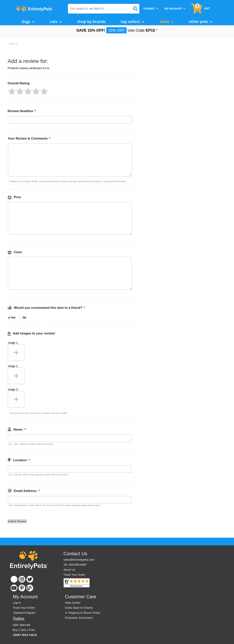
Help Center (73, 603)
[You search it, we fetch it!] (98, 9)
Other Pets (201, 22)
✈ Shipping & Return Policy (83, 613)
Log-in (17, 603)
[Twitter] (30, 579)
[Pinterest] (22, 588)
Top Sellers (133, 22)
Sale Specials (22, 625)
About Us (69, 570)
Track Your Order (74, 575)
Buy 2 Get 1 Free (24, 630)
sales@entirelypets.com (79, 560)
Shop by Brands (91, 22)
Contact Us (75, 554)
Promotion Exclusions (79, 618)
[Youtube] (14, 588)
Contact (151, 8)
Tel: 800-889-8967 (75, 565)
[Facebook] (14, 579)
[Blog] (30, 588)
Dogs (28, 22)
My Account (175, 8)
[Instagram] (22, 579)
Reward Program (25, 613)
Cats (56, 22)
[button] (12, 91)
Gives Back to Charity (79, 608)
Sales (167, 22)
